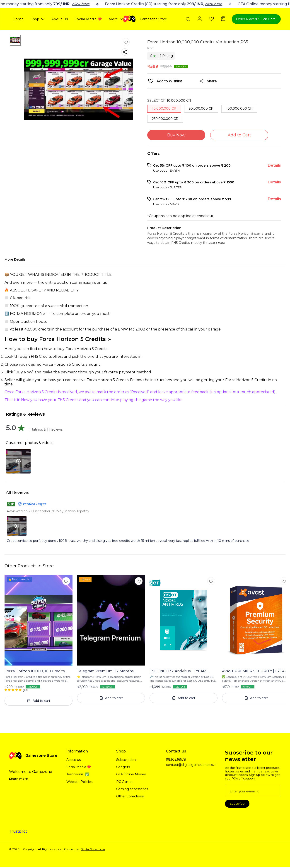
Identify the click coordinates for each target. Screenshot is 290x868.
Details (274, 165)
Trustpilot (18, 831)
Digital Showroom (93, 849)
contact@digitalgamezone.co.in (191, 765)
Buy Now (176, 135)
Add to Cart (239, 135)
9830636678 (176, 759)
